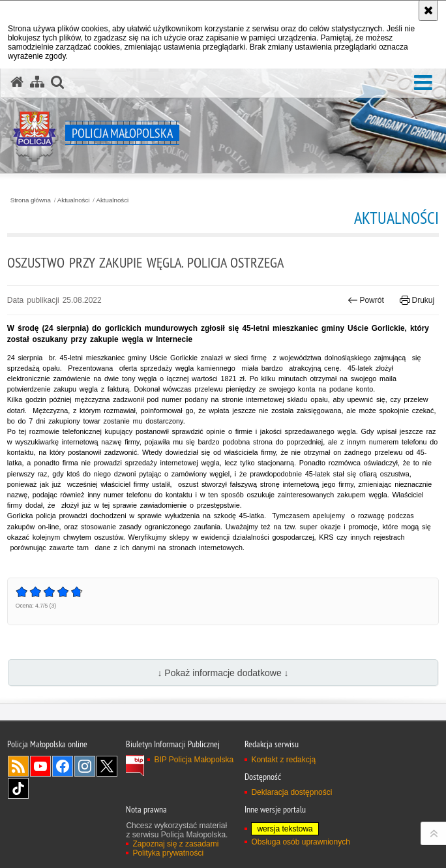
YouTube (40, 766)
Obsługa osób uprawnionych (300, 842)
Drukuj (417, 300)
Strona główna (31, 200)
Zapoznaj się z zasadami (175, 844)
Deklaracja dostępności (291, 792)
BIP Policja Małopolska (194, 760)
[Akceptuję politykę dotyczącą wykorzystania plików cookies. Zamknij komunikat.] (428, 10)
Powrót (366, 300)
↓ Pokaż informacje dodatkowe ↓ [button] (223, 673)
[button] (423, 83)
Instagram (85, 766)
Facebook (63, 766)
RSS (18, 766)
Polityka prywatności (168, 853)
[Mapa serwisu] (37, 82)
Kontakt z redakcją (283, 760)
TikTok (18, 788)
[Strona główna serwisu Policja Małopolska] (17, 82)
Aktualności (74, 200)
